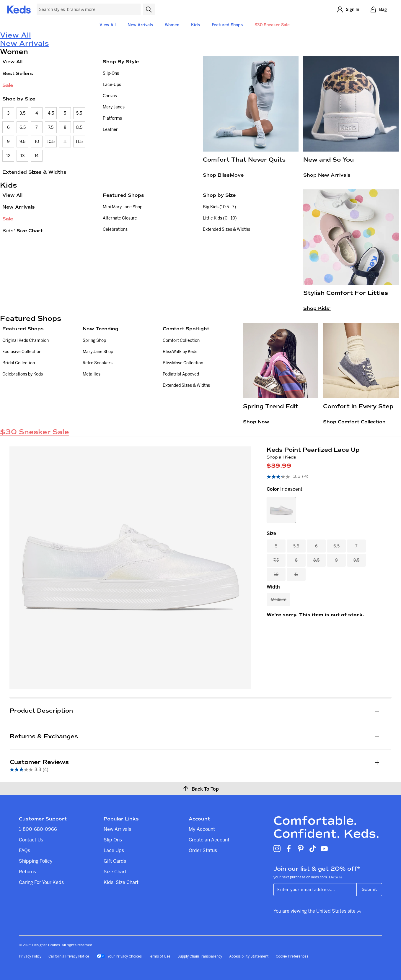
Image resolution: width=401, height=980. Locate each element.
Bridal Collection (19, 363)
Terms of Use (160, 956)
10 (37, 142)
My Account (202, 829)
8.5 (79, 127)
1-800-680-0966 (38, 829)
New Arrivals (140, 25)
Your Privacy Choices (119, 957)
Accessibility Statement (249, 956)
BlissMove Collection (183, 363)
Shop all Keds (281, 457)
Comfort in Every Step (358, 406)
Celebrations (115, 229)
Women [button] (172, 25)
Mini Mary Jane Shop (123, 207)
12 (8, 156)
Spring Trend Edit (271, 406)
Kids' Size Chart (23, 231)
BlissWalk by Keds (180, 352)
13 (22, 156)
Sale (8, 85)
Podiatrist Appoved (181, 374)
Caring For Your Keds (41, 882)
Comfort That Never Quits (244, 160)
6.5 (23, 127)
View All (108, 25)
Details (336, 877)
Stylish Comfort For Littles (346, 293)
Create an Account (209, 840)
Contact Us (31, 840)
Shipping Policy (36, 861)
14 (37, 156)
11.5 (79, 142)
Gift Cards (115, 861)
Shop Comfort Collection (354, 422)
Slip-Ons (111, 73)
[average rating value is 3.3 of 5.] (284, 477)
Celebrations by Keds (23, 374)
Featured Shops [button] (227, 25)
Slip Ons (113, 840)
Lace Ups (114, 850)
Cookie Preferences (292, 956)
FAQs (25, 850)
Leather (110, 129)
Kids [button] (195, 25)
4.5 (51, 113)
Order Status (203, 850)
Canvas (110, 96)
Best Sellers (18, 73)
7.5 (51, 127)
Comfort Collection (181, 340)
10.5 (51, 142)
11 (65, 142)
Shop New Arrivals (327, 175)
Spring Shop (94, 340)
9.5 (22, 142)
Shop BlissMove (223, 175)
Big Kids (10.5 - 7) (220, 207)
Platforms (112, 118)
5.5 (79, 113)
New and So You (329, 160)
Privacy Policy (30, 956)
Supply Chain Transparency (200, 956)
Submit (369, 889)
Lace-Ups (112, 84)
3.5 (22, 113)
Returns (27, 872)
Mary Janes (114, 107)
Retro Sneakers (98, 363)
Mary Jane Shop (98, 352)
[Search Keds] (89, 9)
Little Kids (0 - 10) (220, 218)
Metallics (92, 374)
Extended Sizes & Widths (34, 172)
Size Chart (115, 872)
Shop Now (256, 422)
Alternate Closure (120, 218)
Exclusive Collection (22, 352)
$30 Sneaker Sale (272, 25)
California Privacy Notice (69, 956)
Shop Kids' (317, 308)
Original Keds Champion (26, 340)
